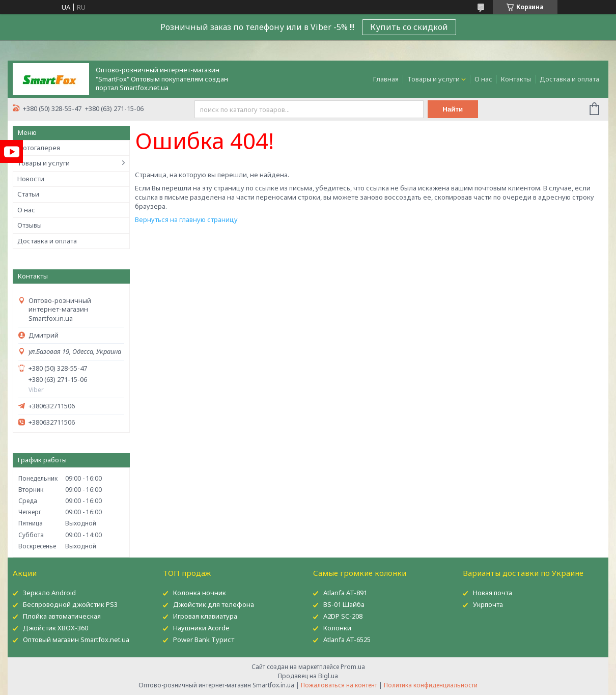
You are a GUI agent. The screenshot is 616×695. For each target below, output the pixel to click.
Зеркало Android (49, 593)
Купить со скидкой (409, 27)
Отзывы (30, 225)
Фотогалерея (39, 148)
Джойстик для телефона (214, 604)
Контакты (516, 79)
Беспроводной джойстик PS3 (70, 604)
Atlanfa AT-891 (345, 593)
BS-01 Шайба (344, 604)
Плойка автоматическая (62, 616)
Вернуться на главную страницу (186, 219)
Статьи (28, 194)
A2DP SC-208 (343, 616)
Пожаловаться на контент (339, 685)
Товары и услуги (433, 79)
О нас (483, 79)
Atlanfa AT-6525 (347, 640)
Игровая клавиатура (205, 616)
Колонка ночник (200, 593)
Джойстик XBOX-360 (55, 628)
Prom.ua (353, 667)
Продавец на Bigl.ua (308, 676)
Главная (386, 79)
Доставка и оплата (569, 79)
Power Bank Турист (204, 640)
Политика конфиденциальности (431, 685)
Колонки (337, 628)
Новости (31, 179)
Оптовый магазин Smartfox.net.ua (76, 640)
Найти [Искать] (453, 109)
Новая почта (493, 593)
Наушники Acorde (201, 628)
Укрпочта (488, 604)
